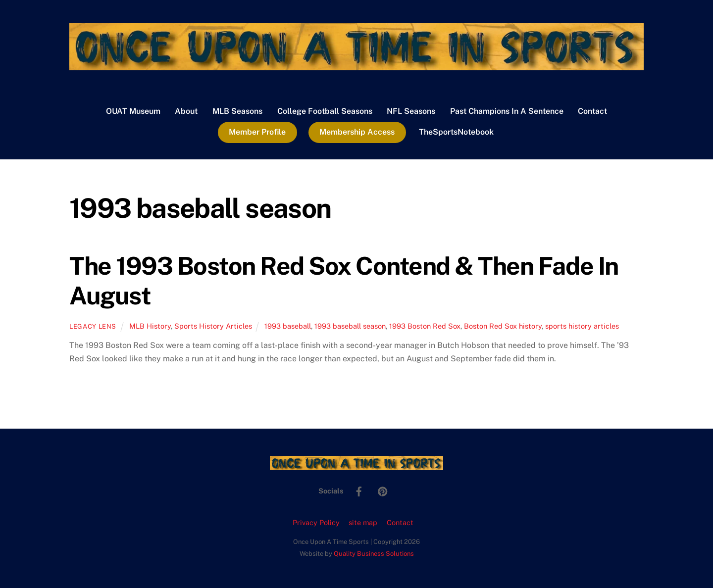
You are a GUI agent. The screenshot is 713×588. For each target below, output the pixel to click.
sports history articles (582, 326)
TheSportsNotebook (456, 132)
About (186, 111)
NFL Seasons (411, 111)
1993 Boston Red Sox (425, 326)
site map (363, 522)
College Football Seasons (325, 111)
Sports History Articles (213, 326)
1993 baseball (288, 326)
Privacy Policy (316, 522)
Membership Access (357, 132)
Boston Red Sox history (503, 326)
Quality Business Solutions (374, 554)
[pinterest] (383, 490)
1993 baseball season (350, 326)
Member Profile (257, 132)
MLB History (150, 326)
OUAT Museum (133, 111)
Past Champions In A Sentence (507, 111)
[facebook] (359, 490)
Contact (592, 111)
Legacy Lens (93, 326)
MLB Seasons (237, 111)
